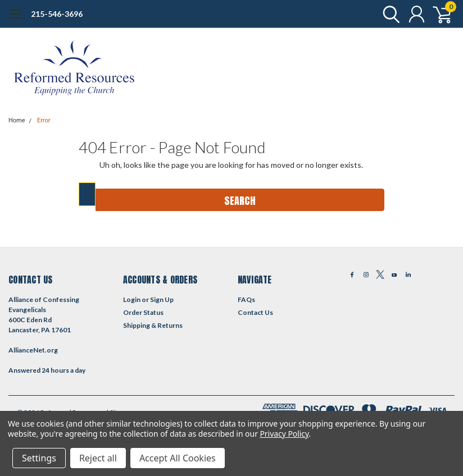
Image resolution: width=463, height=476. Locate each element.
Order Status (143, 312)
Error (44, 120)
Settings (39, 458)
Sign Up (162, 299)
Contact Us (255, 312)
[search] (389, 14)
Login (132, 299)
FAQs (246, 299)
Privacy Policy (284, 434)
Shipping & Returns (153, 325)
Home (17, 120)
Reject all (98, 458)
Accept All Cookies (178, 458)
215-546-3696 (57, 14)
